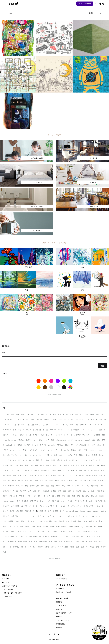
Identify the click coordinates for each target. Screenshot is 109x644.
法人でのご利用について (64, 613)
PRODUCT (6, 583)
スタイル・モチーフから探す (13, 593)
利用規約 (59, 617)
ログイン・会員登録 (85, 4)
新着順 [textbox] (91, 13)
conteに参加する (62, 579)
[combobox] (95, 13)
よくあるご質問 (61, 605)
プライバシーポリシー (63, 620)
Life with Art (60, 589)
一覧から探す (8, 597)
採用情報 (59, 628)
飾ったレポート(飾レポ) (64, 592)
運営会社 (59, 602)
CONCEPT (6, 579)
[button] (27, 267)
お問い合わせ (60, 609)
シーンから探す (8, 589)
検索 (102, 366)
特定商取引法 (60, 624)
